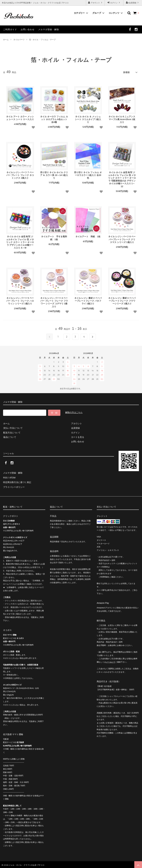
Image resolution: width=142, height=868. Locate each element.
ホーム (6, 40)
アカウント (95, 3)
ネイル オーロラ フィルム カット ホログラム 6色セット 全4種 (54, 119)
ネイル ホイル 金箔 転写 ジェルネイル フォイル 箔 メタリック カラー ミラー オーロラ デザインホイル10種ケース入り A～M (20, 242)
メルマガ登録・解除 (49, 29)
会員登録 (133, 3)
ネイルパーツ (19, 40)
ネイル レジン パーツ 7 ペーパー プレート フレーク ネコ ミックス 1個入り (20, 175)
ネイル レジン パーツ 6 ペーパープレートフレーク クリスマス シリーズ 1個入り (122, 239)
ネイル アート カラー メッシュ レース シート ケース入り (20, 118)
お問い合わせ (28, 29)
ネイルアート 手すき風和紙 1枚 (54, 238)
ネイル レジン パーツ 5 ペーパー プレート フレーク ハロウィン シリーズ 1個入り (20, 301)
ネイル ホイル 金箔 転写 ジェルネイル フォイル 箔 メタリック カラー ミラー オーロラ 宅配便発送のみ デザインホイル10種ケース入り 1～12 (122, 179)
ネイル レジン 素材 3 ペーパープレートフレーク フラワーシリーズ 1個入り (122, 301)
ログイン (114, 3)
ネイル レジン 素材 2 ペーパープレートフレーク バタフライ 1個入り (88, 301)
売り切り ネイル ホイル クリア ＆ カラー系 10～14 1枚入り (54, 175)
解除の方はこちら (74, 412)
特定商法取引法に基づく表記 (17, 482)
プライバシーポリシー (14, 486)
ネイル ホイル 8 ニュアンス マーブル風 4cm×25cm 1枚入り (122, 119)
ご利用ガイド (10, 29)
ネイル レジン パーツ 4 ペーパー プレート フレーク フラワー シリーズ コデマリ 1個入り (54, 302)
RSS (5, 477)
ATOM (12, 477)
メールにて (111, 661)
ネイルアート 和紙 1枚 (88, 237)
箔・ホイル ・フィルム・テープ (42, 40)
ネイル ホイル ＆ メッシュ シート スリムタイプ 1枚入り (88, 119)
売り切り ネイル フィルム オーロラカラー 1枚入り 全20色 (88, 175)
